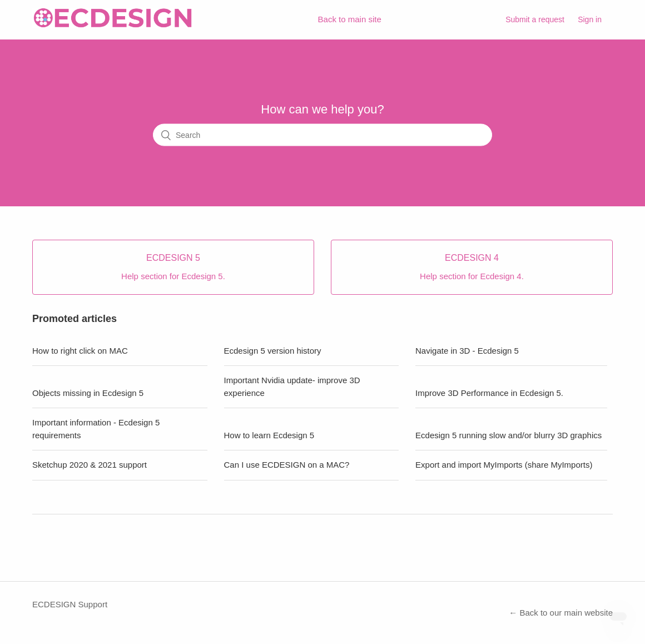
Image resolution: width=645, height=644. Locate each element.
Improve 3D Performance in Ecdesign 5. (489, 393)
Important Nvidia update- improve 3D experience (292, 387)
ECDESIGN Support (70, 604)
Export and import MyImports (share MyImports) (504, 465)
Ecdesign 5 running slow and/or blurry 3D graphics (508, 435)
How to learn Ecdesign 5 (269, 435)
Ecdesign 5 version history (273, 351)
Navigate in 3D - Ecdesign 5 (467, 351)
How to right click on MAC (80, 351)
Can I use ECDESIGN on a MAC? (287, 465)
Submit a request (535, 19)
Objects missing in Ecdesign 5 (88, 393)
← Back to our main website (561, 613)
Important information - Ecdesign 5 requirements (96, 429)
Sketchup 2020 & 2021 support (90, 465)
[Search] (322, 135)
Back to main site (350, 19)
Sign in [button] (590, 19)
